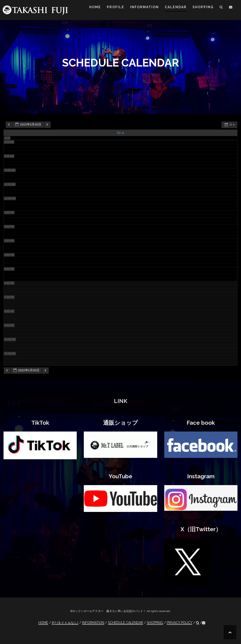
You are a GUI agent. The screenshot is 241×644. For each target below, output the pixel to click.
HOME (95, 7)
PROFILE (116, 7)
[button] (221, 8)
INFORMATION (145, 7)
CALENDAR (176, 7)
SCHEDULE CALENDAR (126, 623)
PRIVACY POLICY (180, 623)
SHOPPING (203, 7)
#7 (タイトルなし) (65, 623)
